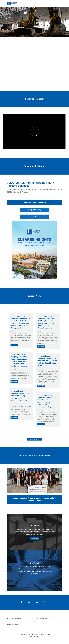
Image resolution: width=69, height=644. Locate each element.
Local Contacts (13, 625)
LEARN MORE (34, 538)
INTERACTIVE (34, 210)
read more (14, 345)
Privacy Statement (34, 636)
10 (41, 34)
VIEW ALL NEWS (35, 439)
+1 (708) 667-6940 (15, 618)
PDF (35, 217)
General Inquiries (45, 618)
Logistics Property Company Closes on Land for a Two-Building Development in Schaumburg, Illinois (21, 396)
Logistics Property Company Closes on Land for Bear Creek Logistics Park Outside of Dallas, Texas (48, 361)
